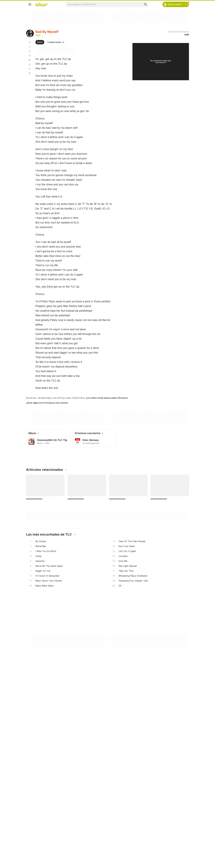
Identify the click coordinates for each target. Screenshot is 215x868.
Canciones (34, 803)
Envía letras (90, 813)
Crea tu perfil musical (95, 803)
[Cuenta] (186, 4)
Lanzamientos (36, 828)
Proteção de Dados (149, 813)
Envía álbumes (91, 808)
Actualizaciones (37, 823)
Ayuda (143, 803)
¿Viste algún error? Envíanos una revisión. (47, 403)
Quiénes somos (147, 818)
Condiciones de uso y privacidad (156, 808)
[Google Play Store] (33, 848)
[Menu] (30, 4)
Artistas (33, 808)
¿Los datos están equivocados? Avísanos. (107, 398)
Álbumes (33, 813)
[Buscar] (145, 4)
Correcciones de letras (96, 818)
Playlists (33, 818)
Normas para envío (149, 823)
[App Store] (50, 848)
